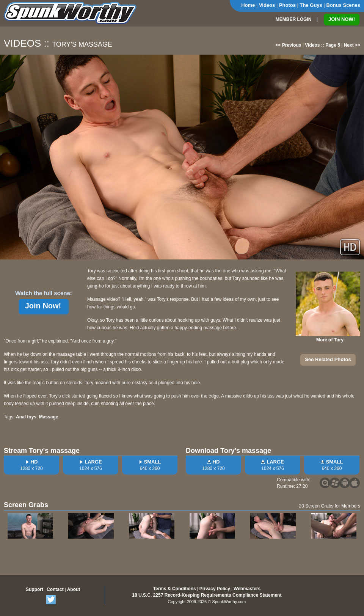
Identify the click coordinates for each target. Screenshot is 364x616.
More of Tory (330, 340)
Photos (287, 5)
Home (248, 5)
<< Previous (289, 45)
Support (35, 589)
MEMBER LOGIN (294, 19)
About (74, 589)
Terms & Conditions (175, 589)
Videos (267, 5)
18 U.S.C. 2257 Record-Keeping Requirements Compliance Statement (207, 595)
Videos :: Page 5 (322, 45)
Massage (49, 417)
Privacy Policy (215, 589)
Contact (55, 589)
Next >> (352, 45)
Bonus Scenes (343, 5)
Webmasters (247, 589)
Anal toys (26, 417)
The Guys (311, 5)
